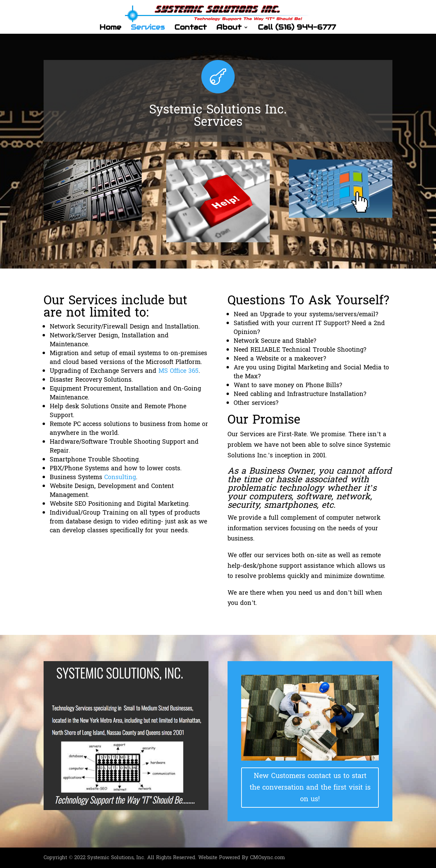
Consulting (120, 477)
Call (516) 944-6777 (297, 28)
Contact (191, 28)
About (229, 28)
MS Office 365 (178, 371)
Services (148, 28)
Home (110, 28)
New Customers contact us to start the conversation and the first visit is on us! (310, 788)
